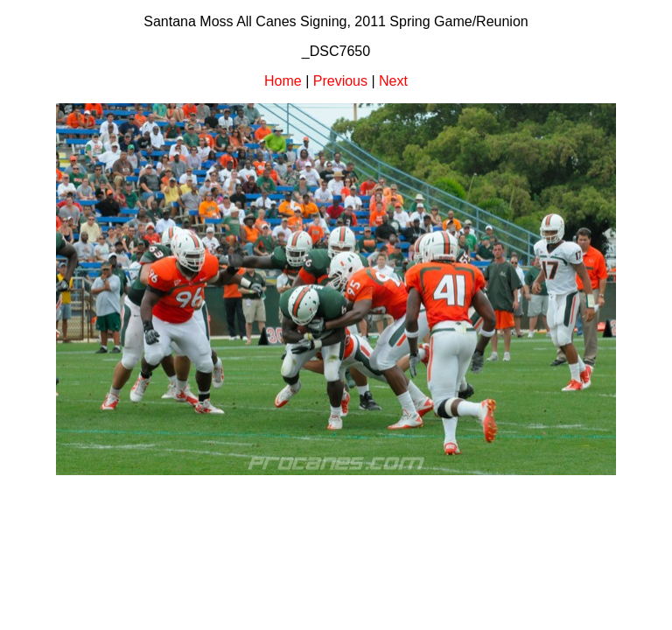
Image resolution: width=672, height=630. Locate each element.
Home (283, 81)
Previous (340, 81)
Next (393, 81)
